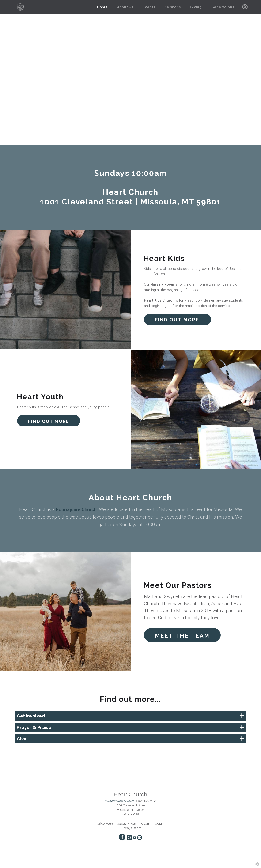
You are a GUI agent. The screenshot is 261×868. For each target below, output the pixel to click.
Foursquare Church (76, 509)
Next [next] (253, 73)
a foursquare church (119, 801)
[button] (178, 319)
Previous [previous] (8, 73)
